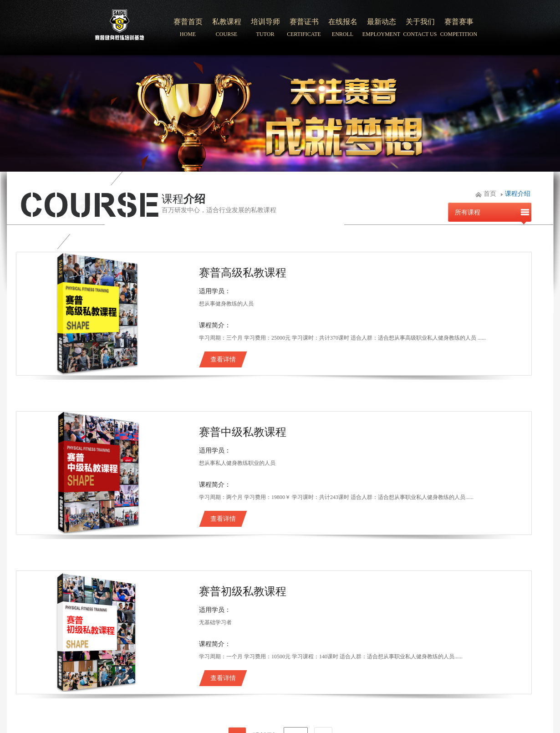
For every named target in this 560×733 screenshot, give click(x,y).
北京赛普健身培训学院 (120, 28)
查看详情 (223, 359)
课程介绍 (518, 194)
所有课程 (468, 212)
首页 (490, 194)
